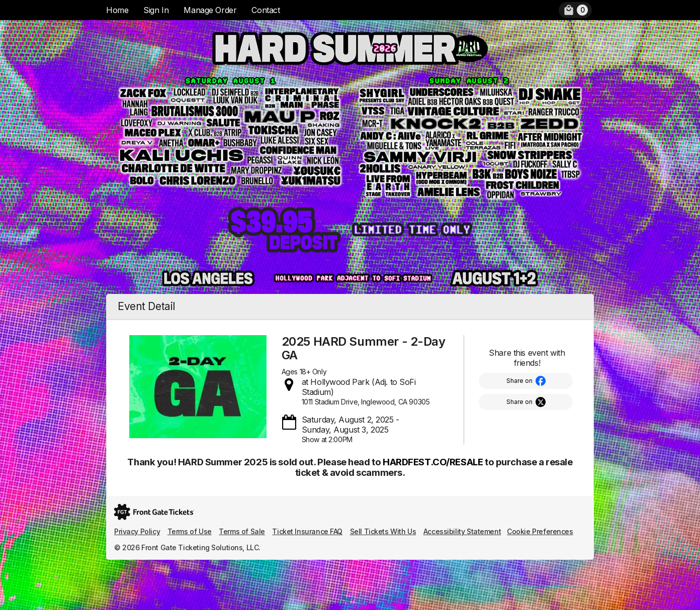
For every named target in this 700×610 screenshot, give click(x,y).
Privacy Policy (137, 531)
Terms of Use (190, 531)
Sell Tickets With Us (383, 531)
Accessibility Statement (462, 531)
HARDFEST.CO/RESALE (433, 462)
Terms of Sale (242, 531)
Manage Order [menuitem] (210, 10)
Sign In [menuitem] (156, 10)
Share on (519, 381)
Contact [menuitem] (266, 10)
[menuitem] (575, 10)
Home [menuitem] (117, 10)
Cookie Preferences (540, 531)
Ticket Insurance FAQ (307, 531)
